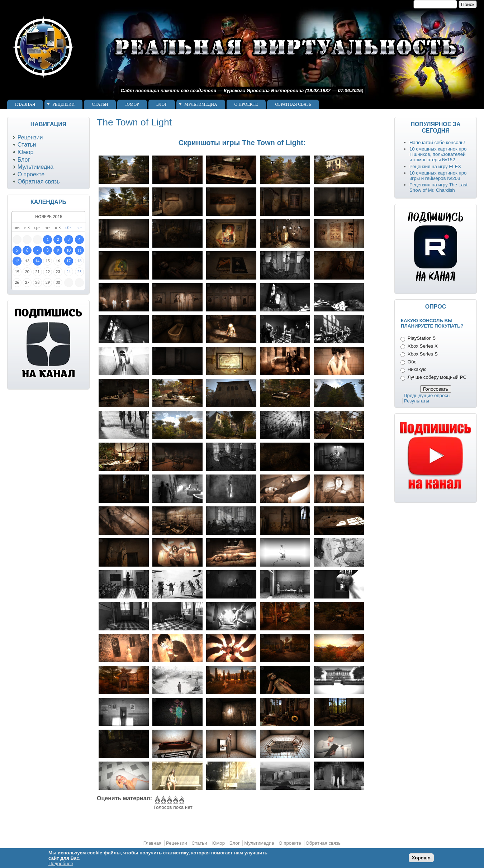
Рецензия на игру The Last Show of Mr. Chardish (438, 187)
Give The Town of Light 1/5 (157, 800)
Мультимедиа (201, 104)
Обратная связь (293, 104)
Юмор (132, 104)
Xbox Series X (423, 346)
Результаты (417, 401)
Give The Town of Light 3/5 (169, 800)
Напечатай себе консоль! (437, 142)
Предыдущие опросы (427, 395)
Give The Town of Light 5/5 (181, 800)
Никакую (417, 369)
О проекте (246, 104)
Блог (162, 104)
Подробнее (61, 864)
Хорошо (421, 858)
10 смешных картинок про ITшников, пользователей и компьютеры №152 (438, 154)
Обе (412, 362)
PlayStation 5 (422, 338)
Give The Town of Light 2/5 (163, 800)
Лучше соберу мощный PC (437, 377)
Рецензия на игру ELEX (435, 166)
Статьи (100, 104)
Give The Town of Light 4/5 (175, 800)
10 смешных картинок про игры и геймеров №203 (438, 176)
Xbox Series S (423, 354)
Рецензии (63, 104)
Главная (25, 104)
